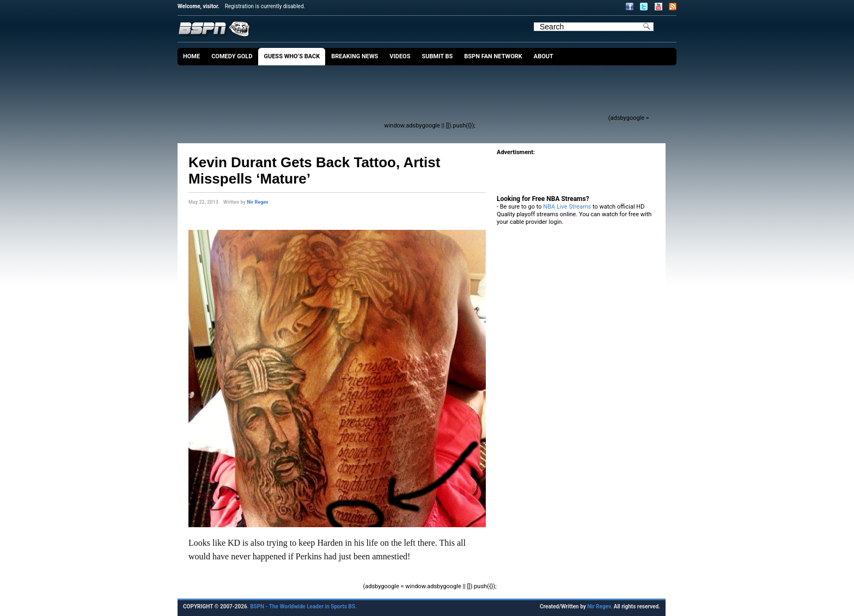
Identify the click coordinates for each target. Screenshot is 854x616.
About (544, 56)
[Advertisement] (408, 95)
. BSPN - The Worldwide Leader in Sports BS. (302, 606)
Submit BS (437, 56)
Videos (400, 56)
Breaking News (355, 56)
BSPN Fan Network (493, 56)
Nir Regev (257, 202)
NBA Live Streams (567, 207)
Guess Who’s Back (292, 56)
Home (191, 56)
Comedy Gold (232, 56)
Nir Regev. (600, 606)
